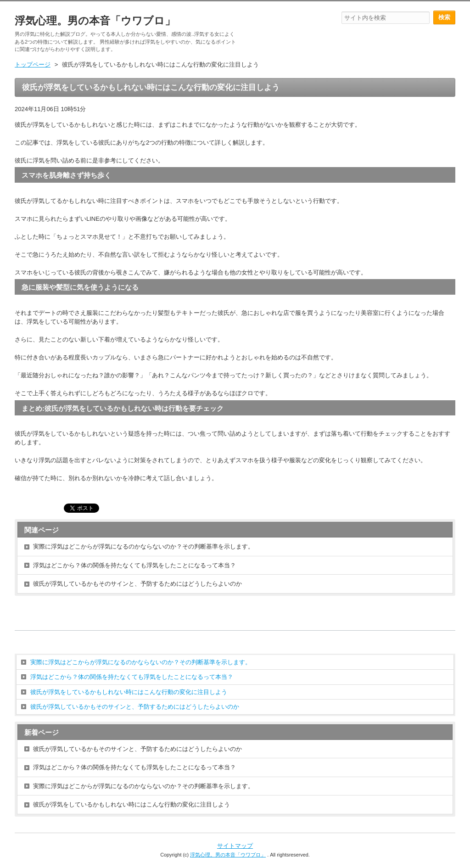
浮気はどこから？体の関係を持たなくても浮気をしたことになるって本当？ (134, 565)
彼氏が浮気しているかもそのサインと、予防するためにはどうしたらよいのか (137, 584)
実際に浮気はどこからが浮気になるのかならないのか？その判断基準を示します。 (143, 546)
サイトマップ (235, 846)
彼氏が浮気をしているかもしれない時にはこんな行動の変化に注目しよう (129, 692)
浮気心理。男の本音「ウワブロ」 (95, 21)
